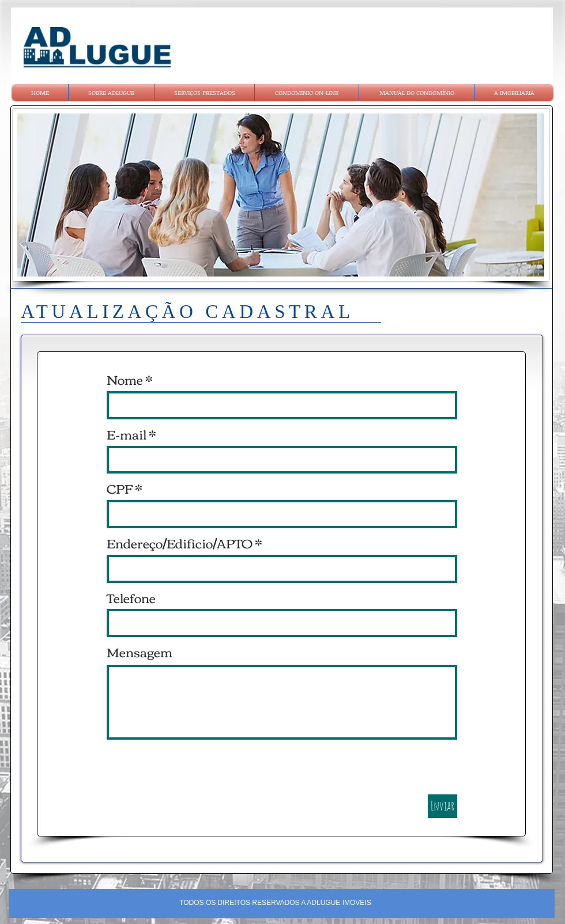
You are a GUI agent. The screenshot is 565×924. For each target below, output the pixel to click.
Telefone (131, 597)
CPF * (125, 488)
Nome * (130, 379)
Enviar (442, 806)
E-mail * (131, 434)
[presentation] (194, 772)
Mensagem (140, 652)
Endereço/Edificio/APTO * (184, 543)
